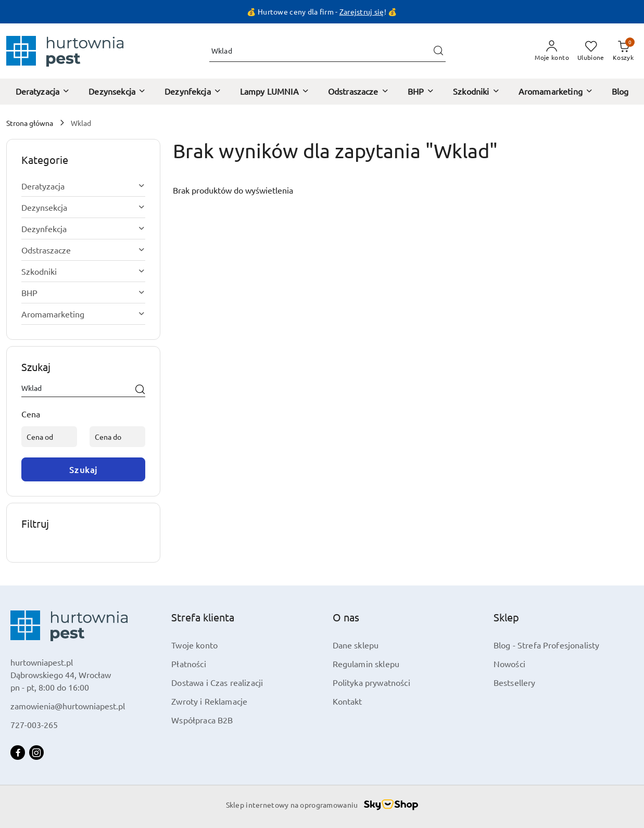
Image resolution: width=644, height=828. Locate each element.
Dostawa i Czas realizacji (217, 682)
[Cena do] (117, 437)
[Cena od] (49, 437)
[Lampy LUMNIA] (275, 92)
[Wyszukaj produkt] (327, 51)
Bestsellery (515, 682)
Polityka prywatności (371, 682)
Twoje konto (194, 645)
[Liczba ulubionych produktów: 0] (591, 51)
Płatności (188, 664)
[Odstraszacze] (358, 92)
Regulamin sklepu (366, 664)
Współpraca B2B (202, 720)
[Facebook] (18, 753)
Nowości (509, 664)
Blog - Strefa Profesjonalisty (547, 645)
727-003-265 (34, 724)
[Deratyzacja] (43, 92)
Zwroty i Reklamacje (209, 701)
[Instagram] (36, 753)
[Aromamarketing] (556, 92)
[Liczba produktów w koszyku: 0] (623, 51)
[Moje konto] (552, 51)
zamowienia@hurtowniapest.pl (68, 706)
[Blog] (620, 92)
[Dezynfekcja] (193, 92)
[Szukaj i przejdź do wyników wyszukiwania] (438, 51)
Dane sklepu (356, 645)
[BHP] (421, 92)
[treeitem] (83, 186)
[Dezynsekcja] (117, 92)
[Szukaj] (140, 390)
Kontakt (348, 701)
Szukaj (84, 469)
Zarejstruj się (362, 11)
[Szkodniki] (476, 92)
